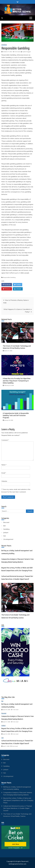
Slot (5, 536)
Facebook (7, 285)
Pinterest (7, 289)
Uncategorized (8, 539)
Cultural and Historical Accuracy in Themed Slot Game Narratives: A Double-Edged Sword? (17, 808)
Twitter (17, 285)
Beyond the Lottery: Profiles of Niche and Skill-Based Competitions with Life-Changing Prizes (18, 800)
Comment (5, 440)
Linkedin (18, 289)
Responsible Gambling (9, 277)
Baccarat (6, 522)
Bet (4, 526)
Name (4, 465)
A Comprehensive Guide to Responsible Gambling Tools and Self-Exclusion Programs (16, 416)
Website (4, 481)
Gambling (4, 45)
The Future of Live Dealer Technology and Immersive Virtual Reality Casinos (17, 347)
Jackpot (6, 532)
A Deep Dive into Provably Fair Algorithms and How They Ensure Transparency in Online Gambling (17, 381)
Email (4, 473)
